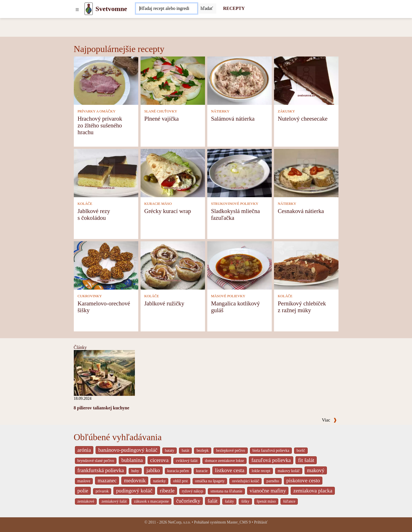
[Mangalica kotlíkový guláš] (240, 265)
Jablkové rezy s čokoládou (94, 214)
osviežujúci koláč (245, 481)
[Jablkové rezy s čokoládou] (106, 173)
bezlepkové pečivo (231, 450)
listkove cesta (230, 470)
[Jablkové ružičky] (173, 265)
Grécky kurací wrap (168, 211)
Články (80, 347)
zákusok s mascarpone (151, 501)
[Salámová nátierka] (240, 80)
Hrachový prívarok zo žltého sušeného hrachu (100, 125)
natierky (159, 481)
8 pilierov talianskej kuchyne (102, 408)
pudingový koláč (134, 491)
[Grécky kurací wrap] (173, 173)
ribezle (167, 491)
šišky (245, 501)
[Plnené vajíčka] (173, 80)
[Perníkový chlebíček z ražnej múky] (306, 265)
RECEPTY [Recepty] (234, 8)
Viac (329, 420)
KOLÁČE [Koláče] (85, 204)
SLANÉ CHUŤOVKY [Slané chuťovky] (161, 111)
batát (185, 450)
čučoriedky (188, 501)
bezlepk (203, 450)
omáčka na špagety (210, 481)
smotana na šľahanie (226, 491)
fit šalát (306, 460)
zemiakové (86, 501)
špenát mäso (266, 501)
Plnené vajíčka (161, 119)
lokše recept (261, 471)
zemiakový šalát (114, 501)
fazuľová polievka (271, 460)
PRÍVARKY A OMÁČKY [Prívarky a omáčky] (96, 111)
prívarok (102, 491)
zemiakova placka (313, 491)
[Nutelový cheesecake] (306, 80)
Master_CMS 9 (239, 522)
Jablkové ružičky (164, 303)
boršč (301, 450)
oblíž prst (180, 481)
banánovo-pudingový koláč (128, 450)
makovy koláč (289, 471)
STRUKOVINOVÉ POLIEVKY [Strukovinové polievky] (235, 204)
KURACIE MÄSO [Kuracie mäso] (158, 204)
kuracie (202, 471)
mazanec (107, 480)
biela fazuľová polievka (271, 450)
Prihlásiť (261, 522)
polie (83, 491)
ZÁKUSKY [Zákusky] (286, 111)
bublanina (132, 460)
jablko (153, 470)
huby (135, 471)
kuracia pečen (178, 471)
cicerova (159, 460)
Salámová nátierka (233, 119)
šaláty (229, 501)
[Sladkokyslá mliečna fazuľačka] (240, 173)
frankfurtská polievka (101, 470)
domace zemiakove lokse (225, 461)
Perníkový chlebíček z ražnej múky (302, 307)
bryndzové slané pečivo (96, 461)
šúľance (289, 501)
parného (273, 481)
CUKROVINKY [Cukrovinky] (90, 296)
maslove (84, 481)
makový (316, 470)
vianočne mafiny (268, 491)
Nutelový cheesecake (303, 119)
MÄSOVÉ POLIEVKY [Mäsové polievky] (228, 296)
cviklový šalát (187, 461)
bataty (170, 450)
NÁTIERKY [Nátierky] (220, 111)
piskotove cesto (303, 480)
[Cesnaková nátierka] (306, 173)
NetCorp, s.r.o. (179, 522)
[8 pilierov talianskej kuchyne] (104, 373)
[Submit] (207, 8)
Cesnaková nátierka (301, 211)
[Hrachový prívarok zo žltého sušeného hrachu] (106, 80)
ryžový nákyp (192, 491)
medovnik (135, 480)
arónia (84, 450)
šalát (213, 501)
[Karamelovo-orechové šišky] (106, 265)
